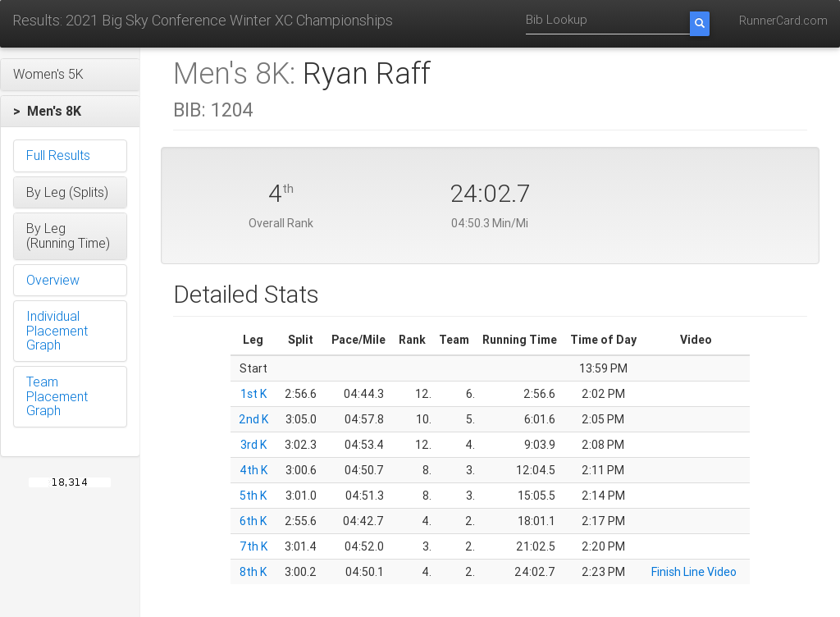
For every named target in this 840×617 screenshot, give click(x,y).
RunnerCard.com (783, 21)
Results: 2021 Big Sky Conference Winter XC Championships (203, 20)
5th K (253, 496)
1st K (253, 394)
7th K (253, 546)
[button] (70, 75)
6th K (253, 521)
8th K (253, 572)
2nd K (253, 419)
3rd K (253, 445)
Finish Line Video (694, 572)
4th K (253, 470)
